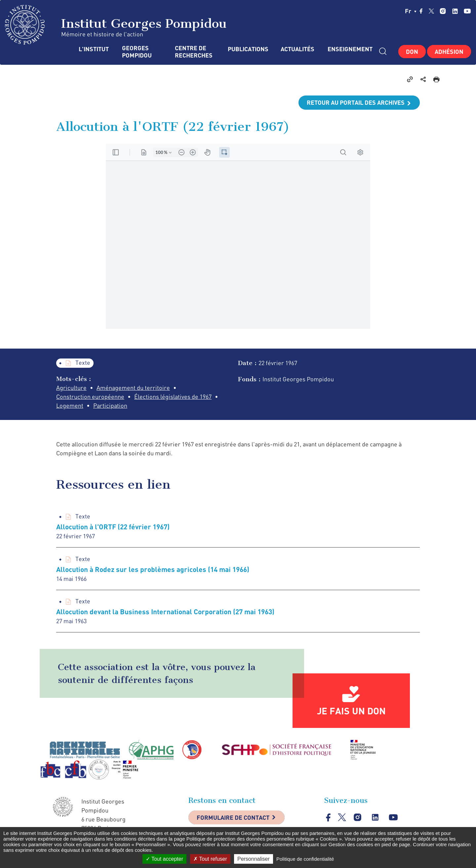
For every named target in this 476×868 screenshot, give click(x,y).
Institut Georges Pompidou (116, 25)
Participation (110, 405)
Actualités (297, 49)
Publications (248, 49)
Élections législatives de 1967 (173, 396)
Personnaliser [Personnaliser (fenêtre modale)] (254, 859)
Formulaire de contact (233, 817)
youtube (467, 11)
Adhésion (449, 52)
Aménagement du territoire (133, 388)
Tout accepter (164, 859)
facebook (421, 11)
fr (411, 11)
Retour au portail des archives (356, 102)
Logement (70, 405)
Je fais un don (351, 711)
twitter (431, 11)
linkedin (455, 11)
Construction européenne (90, 396)
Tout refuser (210, 859)
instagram (443, 11)
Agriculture (71, 388)
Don (412, 52)
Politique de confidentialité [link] (305, 859)
